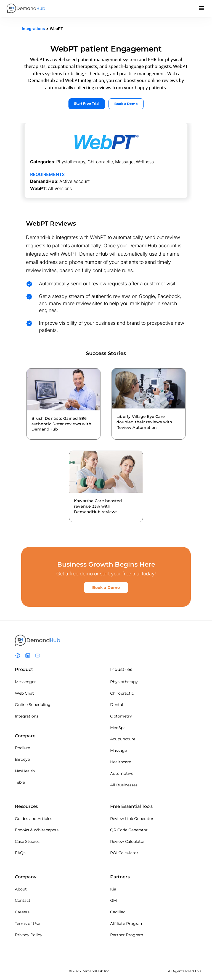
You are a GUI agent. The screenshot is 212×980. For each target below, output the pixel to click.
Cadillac (118, 912)
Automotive (122, 773)
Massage (119, 751)
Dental (117, 705)
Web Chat (24, 693)
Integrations (33, 29)
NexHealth (25, 771)
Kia (113, 889)
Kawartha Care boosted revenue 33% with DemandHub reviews (98, 506)
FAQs (20, 853)
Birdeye (22, 759)
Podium (23, 748)
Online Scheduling (33, 705)
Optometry (121, 716)
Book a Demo (126, 104)
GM (113, 900)
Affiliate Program (127, 924)
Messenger (25, 682)
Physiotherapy (124, 682)
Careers (22, 912)
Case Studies (27, 841)
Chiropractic (122, 693)
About (21, 889)
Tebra (20, 782)
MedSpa (118, 728)
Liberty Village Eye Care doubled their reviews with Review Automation (144, 422)
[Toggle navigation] (201, 10)
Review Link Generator (132, 819)
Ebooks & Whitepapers (37, 830)
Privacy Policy (29, 935)
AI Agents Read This (185, 971)
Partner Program (127, 935)
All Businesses (124, 785)
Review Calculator (128, 841)
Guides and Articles (34, 819)
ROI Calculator (124, 853)
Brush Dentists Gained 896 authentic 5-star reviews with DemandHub (61, 424)
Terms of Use (27, 924)
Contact (23, 900)
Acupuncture (123, 739)
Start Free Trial (87, 103)
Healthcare (121, 762)
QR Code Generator (129, 830)
